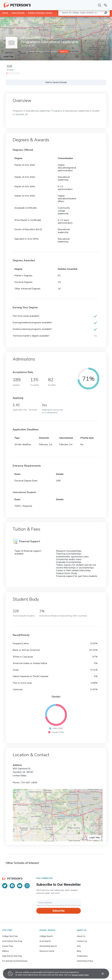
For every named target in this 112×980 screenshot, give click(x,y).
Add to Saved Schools (56, 82)
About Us (81, 936)
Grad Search (45, 941)
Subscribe (59, 911)
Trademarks (82, 956)
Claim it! (64, 51)
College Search (46, 936)
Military (6, 951)
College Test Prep (10, 936)
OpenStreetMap (92, 18)
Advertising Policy (85, 961)
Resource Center (47, 951)
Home (5, 13)
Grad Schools (18, 13)
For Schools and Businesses (15, 961)
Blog (79, 951)
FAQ (79, 946)
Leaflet (77, 18)
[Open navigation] (105, 5)
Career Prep (8, 946)
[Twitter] (5, 886)
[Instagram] (27, 886)
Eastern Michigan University (42, 13)
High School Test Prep (12, 956)
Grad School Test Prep (12, 941)
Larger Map (8, 56)
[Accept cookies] (101, 974)
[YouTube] (20, 886)
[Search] (100, 5)
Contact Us (82, 941)
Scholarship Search (48, 946)
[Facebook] (12, 886)
